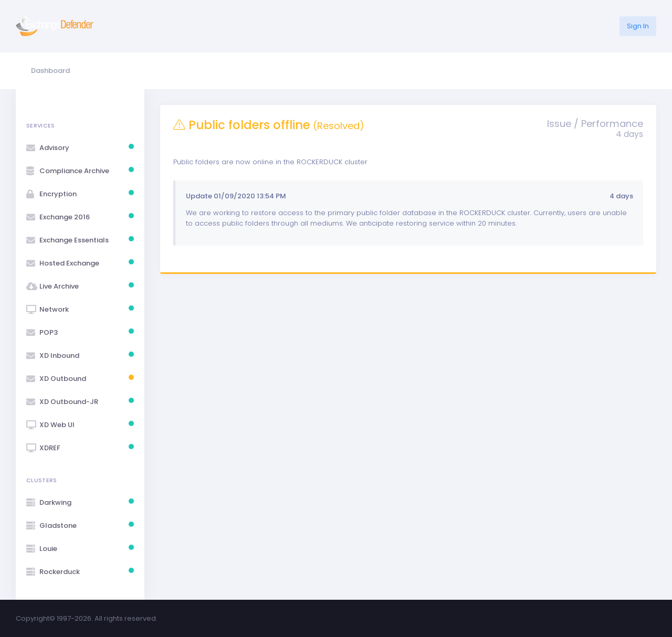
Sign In (638, 26)
